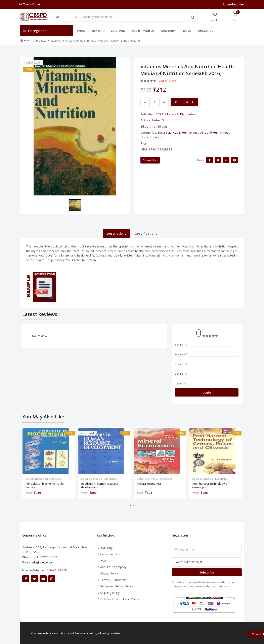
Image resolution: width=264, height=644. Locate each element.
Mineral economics (149, 484)
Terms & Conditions (113, 580)
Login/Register (234, 4)
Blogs (187, 31)
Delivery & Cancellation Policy (120, 599)
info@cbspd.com (43, 562)
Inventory (106, 548)
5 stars (181, 344)
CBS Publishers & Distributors (176, 114)
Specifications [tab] (146, 233)
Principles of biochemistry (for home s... (45, 486)
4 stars (181, 354)
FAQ (103, 561)
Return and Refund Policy (117, 586)
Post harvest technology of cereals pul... (210, 486)
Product (41, 41)
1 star (180, 383)
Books (99, 31)
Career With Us (110, 554)
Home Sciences (151, 137)
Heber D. (158, 120)
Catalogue (118, 31)
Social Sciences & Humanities (178, 132)
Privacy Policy (109, 573)
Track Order (30, 4)
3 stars (181, 364)
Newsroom (169, 31)
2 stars (181, 374)
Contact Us (205, 31)
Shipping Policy (110, 593)
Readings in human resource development (100, 486)
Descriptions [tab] (117, 233)
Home (81, 31)
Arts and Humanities (214, 132)
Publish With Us (143, 31)
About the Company (113, 567)
